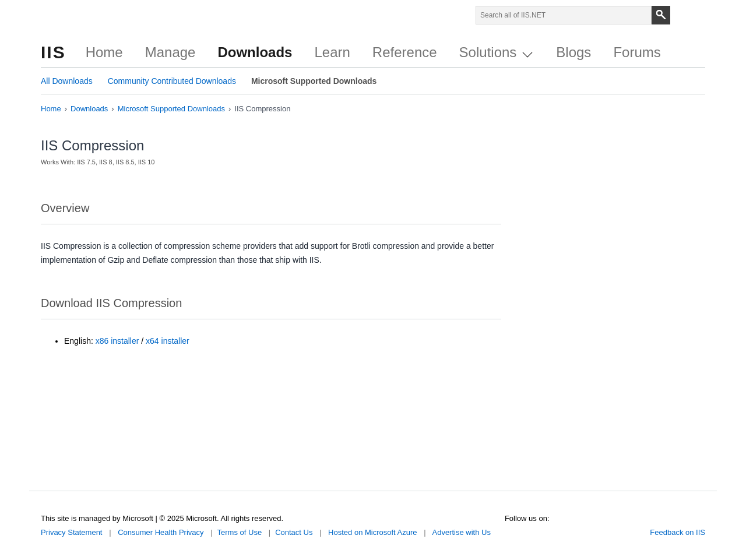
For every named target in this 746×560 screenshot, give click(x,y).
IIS (53, 52)
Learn (332, 52)
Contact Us (294, 532)
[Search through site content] (564, 15)
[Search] (661, 15)
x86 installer (117, 341)
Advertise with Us (461, 532)
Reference (405, 52)
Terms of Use (240, 532)
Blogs (573, 52)
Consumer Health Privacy (161, 532)
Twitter (509, 530)
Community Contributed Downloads (172, 81)
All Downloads (67, 81)
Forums (637, 52)
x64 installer (168, 341)
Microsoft (68, 17)
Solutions (496, 52)
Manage (170, 52)
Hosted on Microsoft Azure (372, 532)
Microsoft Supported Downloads (314, 81)
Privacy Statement (72, 532)
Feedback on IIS (678, 532)
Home (104, 52)
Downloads (255, 52)
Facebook (527, 530)
